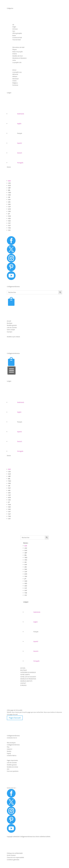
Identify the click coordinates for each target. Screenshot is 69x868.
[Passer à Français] (15, 133)
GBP (9, 188)
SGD (9, 221)
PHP (9, 200)
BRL (9, 190)
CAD (9, 211)
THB (9, 228)
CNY (9, 230)
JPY (9, 214)
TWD (10, 193)
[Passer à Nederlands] (16, 114)
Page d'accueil (15, 718)
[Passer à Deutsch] (15, 153)
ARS (9, 202)
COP (9, 207)
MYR (9, 209)
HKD (9, 195)
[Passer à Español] (15, 143)
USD (9, 183)
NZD (9, 218)
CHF (9, 223)
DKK (9, 204)
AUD (9, 185)
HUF (9, 225)
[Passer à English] (15, 124)
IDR (9, 197)
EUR (9, 181)
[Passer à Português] (16, 163)
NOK (10, 216)
